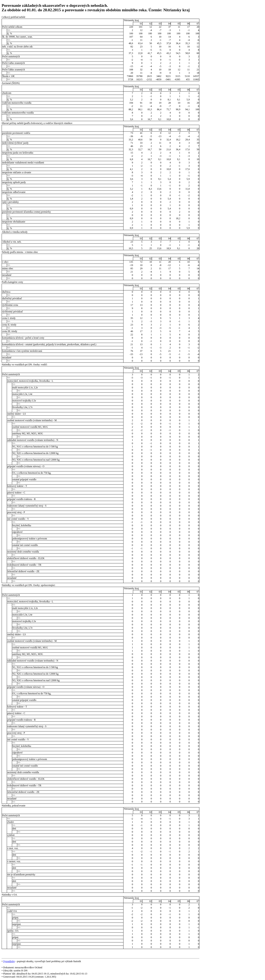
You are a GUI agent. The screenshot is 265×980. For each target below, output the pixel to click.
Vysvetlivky (9, 961)
